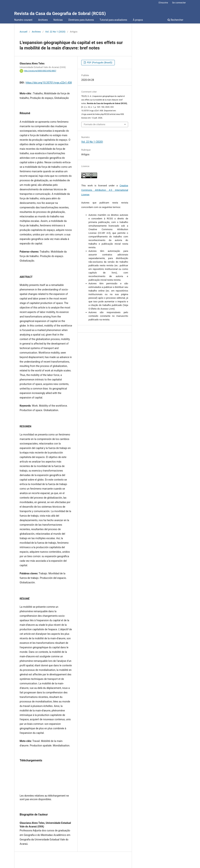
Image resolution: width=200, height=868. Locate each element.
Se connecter (179, 3)
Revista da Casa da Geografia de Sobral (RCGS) (60, 14)
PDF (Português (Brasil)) (99, 63)
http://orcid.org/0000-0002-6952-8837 (40, 71)
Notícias (58, 20)
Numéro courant (23, 20)
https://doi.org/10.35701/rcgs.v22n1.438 (49, 83)
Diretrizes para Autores (81, 20)
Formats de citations (95, 124)
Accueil (24, 32)
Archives (43, 20)
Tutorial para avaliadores (113, 20)
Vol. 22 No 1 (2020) (55, 32)
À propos (138, 20)
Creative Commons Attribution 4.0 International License (105, 190)
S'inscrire (163, 3)
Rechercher (175, 20)
